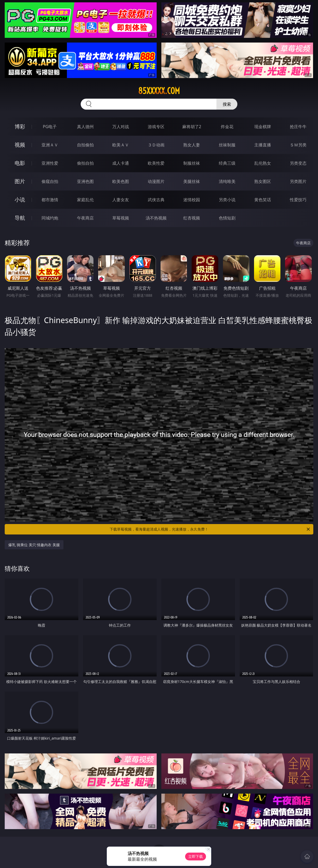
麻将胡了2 (192, 127)
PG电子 (50, 127)
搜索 (227, 104)
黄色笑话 (263, 200)
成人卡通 (121, 163)
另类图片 (298, 181)
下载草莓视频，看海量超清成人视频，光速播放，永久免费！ (210, 529)
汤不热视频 (156, 218)
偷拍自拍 (85, 163)
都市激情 (50, 200)
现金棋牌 (263, 127)
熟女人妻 (192, 145)
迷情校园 (192, 200)
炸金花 (227, 127)
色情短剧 (227, 218)
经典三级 (227, 163)
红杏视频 (192, 218)
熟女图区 (263, 181)
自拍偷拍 (85, 145)
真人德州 (85, 127)
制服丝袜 (192, 163)
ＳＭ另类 (298, 145)
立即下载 (196, 856)
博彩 (20, 126)
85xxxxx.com (159, 91)
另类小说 (227, 200)
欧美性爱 (156, 163)
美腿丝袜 (192, 181)
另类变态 (298, 163)
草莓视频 (121, 218)
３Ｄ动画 (156, 145)
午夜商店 (85, 218)
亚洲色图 (85, 181)
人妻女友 (121, 200)
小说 (20, 200)
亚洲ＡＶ (50, 145)
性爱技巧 (298, 200)
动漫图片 (156, 181)
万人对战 (121, 127)
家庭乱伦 (85, 200)
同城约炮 (50, 218)
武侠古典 (156, 200)
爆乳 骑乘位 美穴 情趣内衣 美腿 (34, 545)
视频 (20, 145)
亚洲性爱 (50, 163)
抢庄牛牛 (298, 127)
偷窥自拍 (50, 181)
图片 (20, 181)
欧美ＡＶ (121, 145)
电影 (20, 163)
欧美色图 (121, 181)
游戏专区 (156, 127)
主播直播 (263, 145)
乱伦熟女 (263, 163)
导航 (20, 218)
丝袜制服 (227, 145)
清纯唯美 (227, 181)
